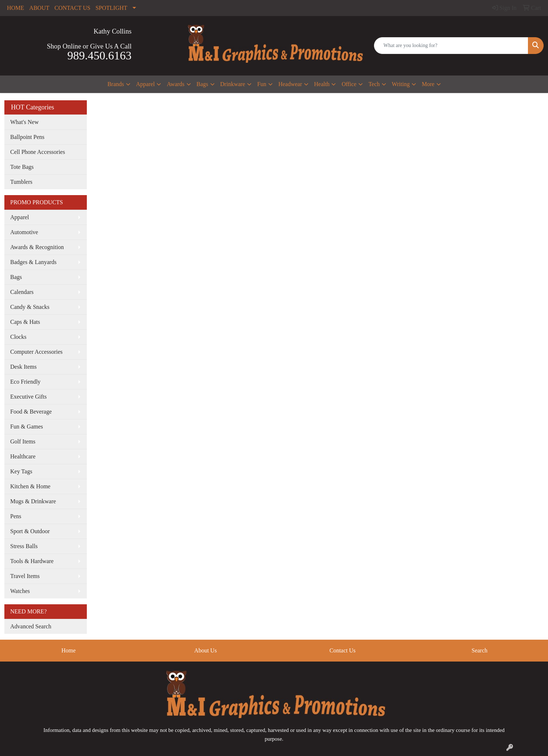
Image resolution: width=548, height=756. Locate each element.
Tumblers (21, 182)
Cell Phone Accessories (38, 152)
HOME (16, 8)
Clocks (18, 337)
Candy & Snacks (30, 307)
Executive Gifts (28, 397)
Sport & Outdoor (30, 531)
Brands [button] (115, 84)
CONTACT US (72, 8)
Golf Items (23, 441)
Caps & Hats (25, 322)
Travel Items (25, 576)
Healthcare (23, 456)
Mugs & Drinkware (33, 501)
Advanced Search (31, 626)
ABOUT (39, 8)
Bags (16, 277)
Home (68, 650)
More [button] (428, 84)
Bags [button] (202, 84)
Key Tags (21, 471)
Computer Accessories (36, 352)
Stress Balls (24, 546)
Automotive (24, 232)
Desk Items (23, 367)
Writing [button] (401, 84)
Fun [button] (262, 84)
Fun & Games (27, 427)
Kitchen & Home (30, 486)
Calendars (22, 292)
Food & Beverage (31, 412)
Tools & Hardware (32, 561)
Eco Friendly (25, 382)
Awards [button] (175, 84)
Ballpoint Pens (27, 137)
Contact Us (343, 650)
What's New (24, 122)
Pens (16, 516)
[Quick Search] (451, 46)
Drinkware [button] (233, 84)
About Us (205, 650)
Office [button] (349, 84)
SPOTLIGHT (111, 8)
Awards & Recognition (37, 247)
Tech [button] (374, 84)
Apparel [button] (146, 84)
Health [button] (322, 84)
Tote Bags (22, 167)
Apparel (20, 217)
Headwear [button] (290, 84)
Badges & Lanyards (33, 262)
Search (479, 650)
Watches (20, 591)
